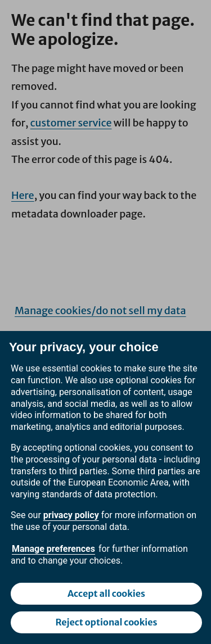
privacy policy (71, 515)
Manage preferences (53, 549)
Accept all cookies (106, 593)
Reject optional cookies (106, 622)
